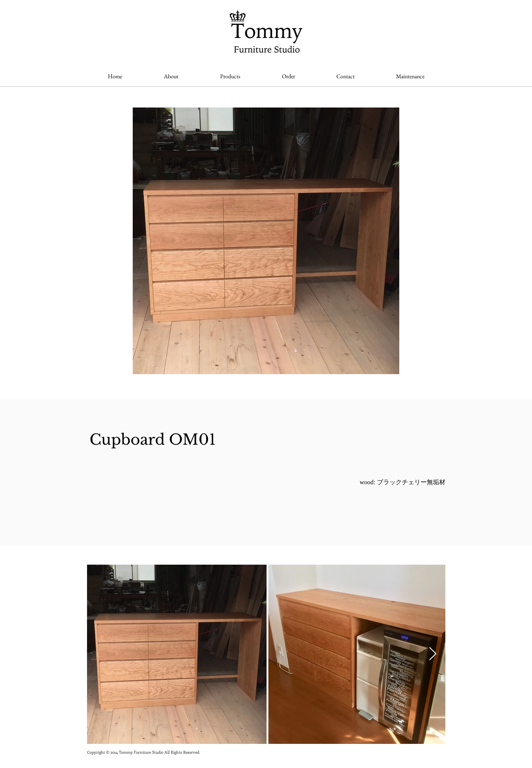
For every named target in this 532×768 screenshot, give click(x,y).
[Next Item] (433, 654)
